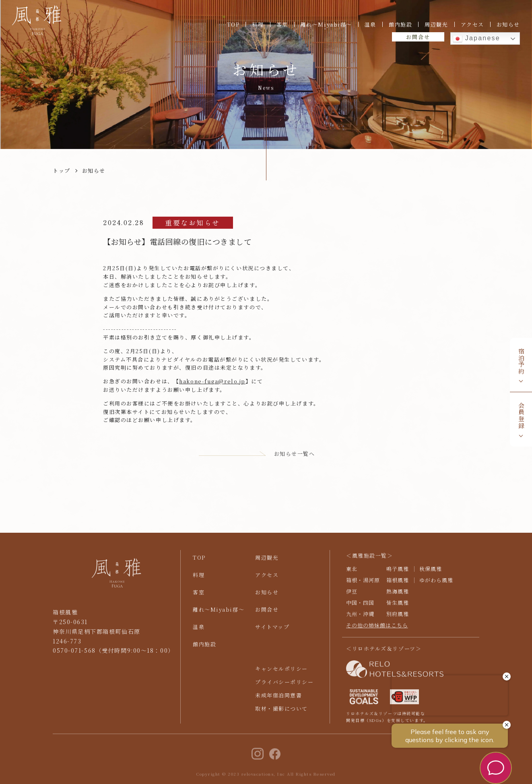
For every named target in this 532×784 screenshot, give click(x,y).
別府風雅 (398, 618)
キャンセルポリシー (281, 673)
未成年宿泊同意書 (278, 700)
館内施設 (400, 24)
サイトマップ (272, 631)
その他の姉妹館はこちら (377, 630)
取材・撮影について (281, 713)
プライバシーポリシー (285, 686)
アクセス (472, 24)
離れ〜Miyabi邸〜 (326, 24)
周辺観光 (436, 24)
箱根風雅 (398, 584)
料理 (258, 24)
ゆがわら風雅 (436, 584)
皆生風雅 (398, 607)
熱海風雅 (398, 596)
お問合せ (418, 37)
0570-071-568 (74, 655)
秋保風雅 (431, 573)
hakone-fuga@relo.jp (212, 381)
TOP (233, 24)
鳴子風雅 (398, 573)
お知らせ (508, 24)
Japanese (476, 39)
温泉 (370, 24)
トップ (62, 171)
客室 (282, 24)
